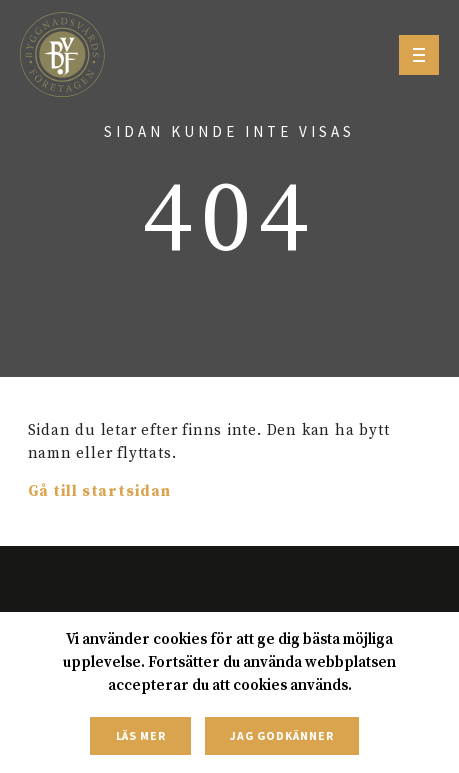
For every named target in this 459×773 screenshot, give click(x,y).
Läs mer (141, 735)
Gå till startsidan (99, 491)
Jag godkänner (281, 735)
